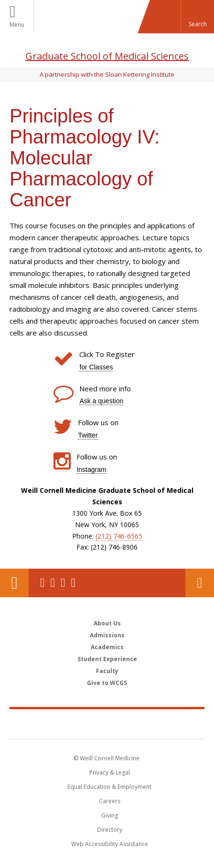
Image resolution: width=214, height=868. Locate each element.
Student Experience (107, 659)
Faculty (107, 671)
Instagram (91, 470)
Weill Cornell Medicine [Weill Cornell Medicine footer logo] (107, 724)
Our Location (14, 583)
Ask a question (101, 401)
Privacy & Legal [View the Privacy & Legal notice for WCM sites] (110, 772)
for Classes (96, 367)
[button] (197, 17)
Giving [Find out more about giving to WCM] (110, 815)
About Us (107, 623)
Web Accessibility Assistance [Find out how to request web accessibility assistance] (110, 844)
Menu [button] (17, 25)
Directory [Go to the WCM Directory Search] (110, 830)
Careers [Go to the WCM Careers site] (110, 801)
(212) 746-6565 (119, 536)
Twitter (88, 435)
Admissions (107, 635)
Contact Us (200, 583)
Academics (107, 647)
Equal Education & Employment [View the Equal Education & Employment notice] (109, 787)
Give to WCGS (107, 683)
